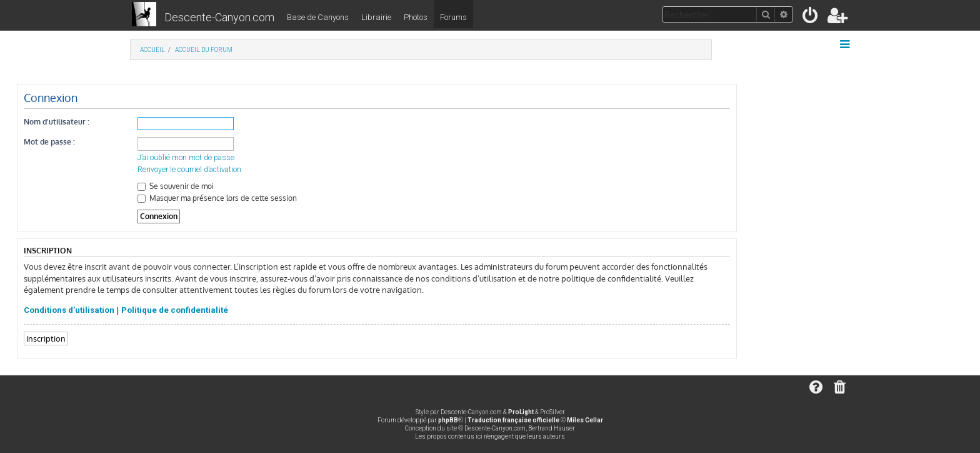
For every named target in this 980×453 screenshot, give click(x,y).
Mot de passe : (49, 142)
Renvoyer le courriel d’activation (189, 170)
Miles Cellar (585, 420)
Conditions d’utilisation (69, 310)
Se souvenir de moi (176, 186)
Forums (453, 17)
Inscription (46, 338)
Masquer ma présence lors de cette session (217, 198)
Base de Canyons (318, 17)
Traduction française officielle (513, 420)
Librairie (376, 17)
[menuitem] (811, 18)
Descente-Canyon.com (219, 17)
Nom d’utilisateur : (57, 122)
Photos (416, 17)
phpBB (448, 420)
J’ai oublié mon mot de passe (186, 158)
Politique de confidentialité (175, 310)
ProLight (521, 412)
